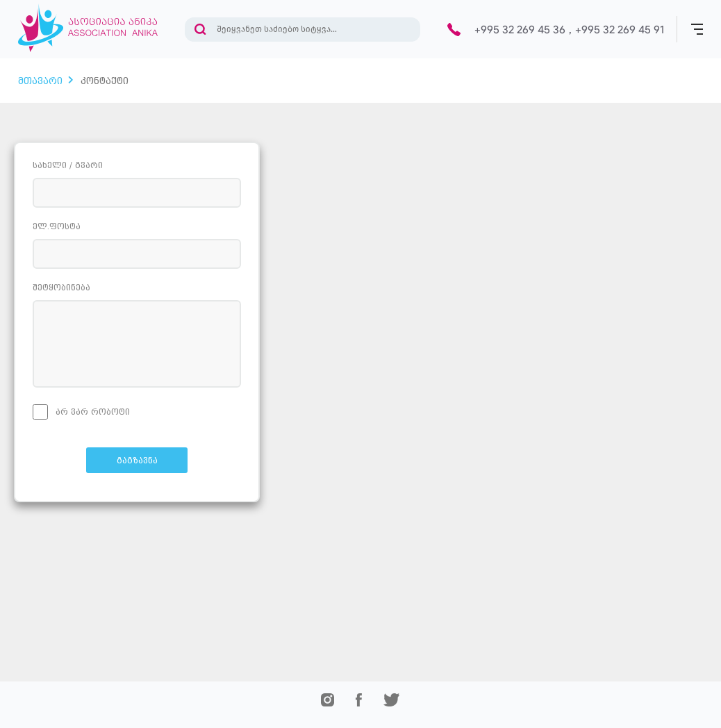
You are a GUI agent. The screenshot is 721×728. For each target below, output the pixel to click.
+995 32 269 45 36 (520, 30)
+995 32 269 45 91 (620, 30)
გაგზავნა (137, 461)
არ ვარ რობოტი (81, 412)
